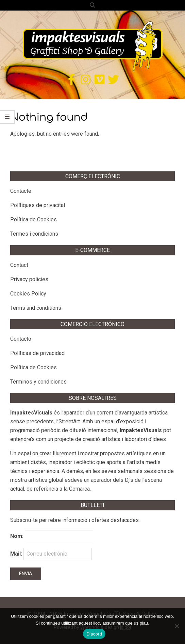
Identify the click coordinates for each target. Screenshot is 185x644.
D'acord (94, 634)
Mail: (51, 554)
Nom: (17, 536)
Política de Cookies (33, 219)
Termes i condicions (34, 234)
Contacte (21, 191)
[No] (176, 626)
